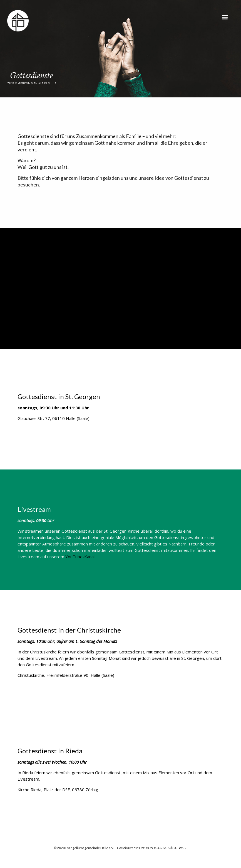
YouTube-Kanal (80, 557)
